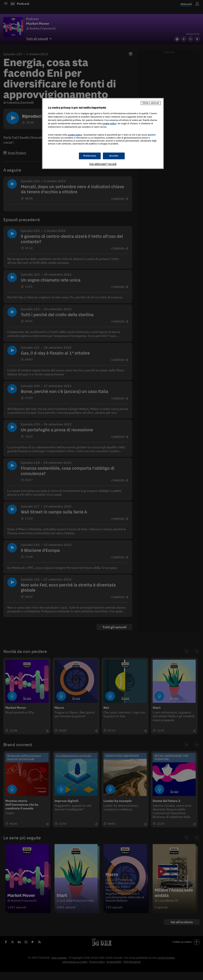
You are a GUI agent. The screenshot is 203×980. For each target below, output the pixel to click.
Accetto (114, 156)
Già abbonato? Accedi (103, 164)
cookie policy (109, 123)
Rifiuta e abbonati (151, 103)
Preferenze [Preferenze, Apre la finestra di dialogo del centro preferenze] (90, 156)
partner (152, 135)
